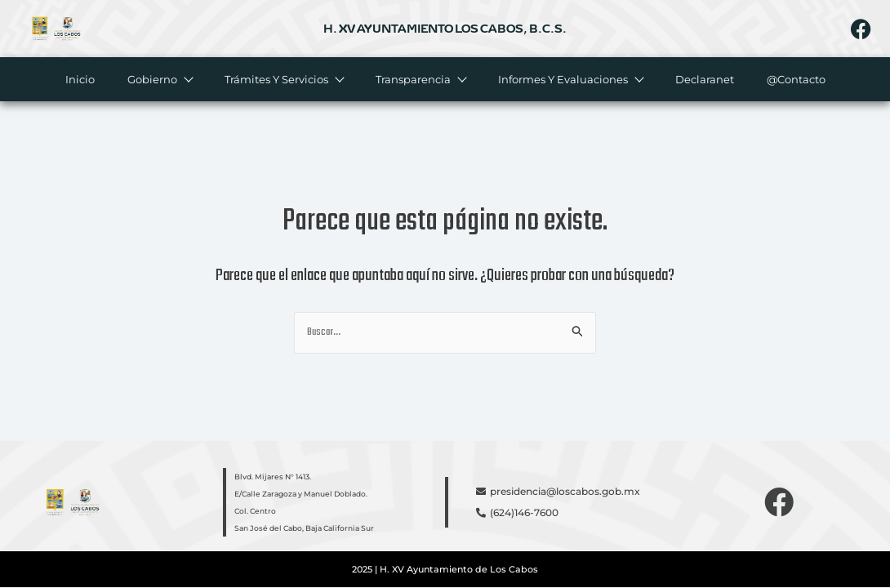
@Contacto (795, 79)
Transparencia (420, 79)
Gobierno (159, 79)
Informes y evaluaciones (570, 79)
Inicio (79, 79)
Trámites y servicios (283, 79)
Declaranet (704, 79)
